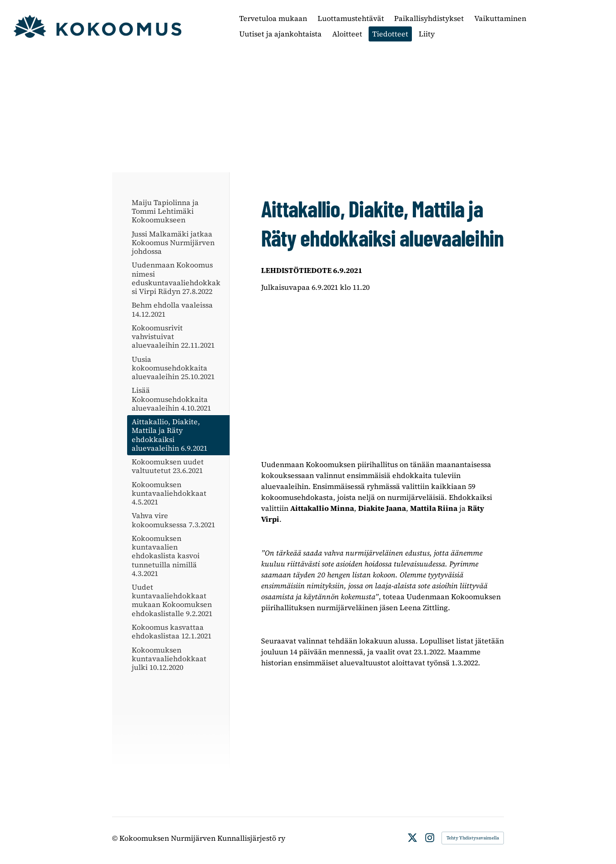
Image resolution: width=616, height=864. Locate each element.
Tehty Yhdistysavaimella (473, 838)
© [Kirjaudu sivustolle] (116, 838)
